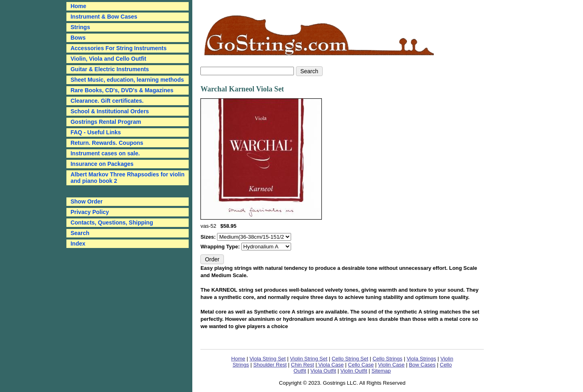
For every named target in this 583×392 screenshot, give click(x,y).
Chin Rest (303, 365)
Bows (78, 38)
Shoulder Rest (270, 365)
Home (238, 359)
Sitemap (381, 371)
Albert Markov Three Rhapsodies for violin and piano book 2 (128, 178)
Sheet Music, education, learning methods (127, 80)
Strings (80, 27)
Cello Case (361, 365)
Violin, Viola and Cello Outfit (108, 59)
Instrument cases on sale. (105, 153)
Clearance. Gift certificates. (107, 101)
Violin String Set (309, 359)
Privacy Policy (90, 212)
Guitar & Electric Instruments (110, 69)
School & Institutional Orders (110, 111)
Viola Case (330, 365)
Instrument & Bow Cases (104, 17)
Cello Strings (387, 359)
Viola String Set (267, 359)
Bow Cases (422, 365)
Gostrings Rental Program (106, 122)
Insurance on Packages (102, 164)
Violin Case (392, 365)
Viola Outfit (323, 371)
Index (78, 244)
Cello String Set (350, 359)
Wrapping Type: (221, 247)
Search (80, 233)
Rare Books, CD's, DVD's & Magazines (122, 90)
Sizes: (209, 237)
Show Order (86, 201)
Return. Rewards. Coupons (107, 143)
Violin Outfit (354, 371)
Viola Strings (421, 359)
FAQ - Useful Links (96, 132)
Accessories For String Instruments (118, 48)
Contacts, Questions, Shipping (112, 222)
